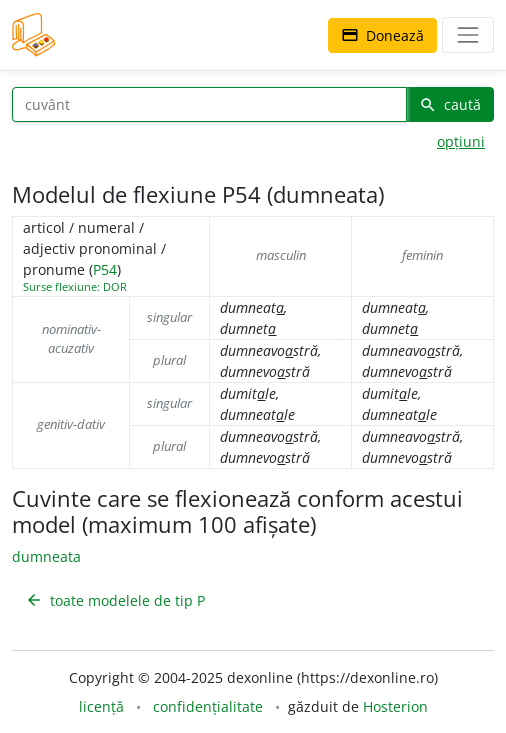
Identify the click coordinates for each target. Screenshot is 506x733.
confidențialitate (208, 706)
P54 (105, 269)
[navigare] (468, 35)
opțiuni (461, 141)
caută (450, 104)
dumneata (46, 556)
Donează (382, 35)
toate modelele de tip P (115, 600)
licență (101, 706)
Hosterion (395, 706)
